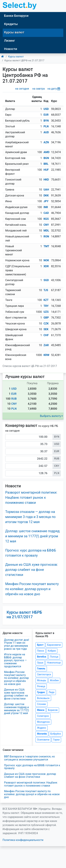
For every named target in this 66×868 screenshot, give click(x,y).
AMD (46, 152)
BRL (46, 164)
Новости (11, 49)
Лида (51, 692)
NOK (46, 260)
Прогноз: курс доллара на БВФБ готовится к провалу (32, 767)
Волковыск (43, 698)
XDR (46, 266)
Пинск (41, 651)
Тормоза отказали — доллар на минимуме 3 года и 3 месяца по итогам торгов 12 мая (30, 517)
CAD (46, 213)
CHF (46, 335)
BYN (46, 121)
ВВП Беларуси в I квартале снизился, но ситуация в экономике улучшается (29, 758)
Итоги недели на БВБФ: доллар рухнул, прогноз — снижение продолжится (15, 660)
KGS (46, 219)
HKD (46, 180)
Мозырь (42, 680)
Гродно (41, 692)
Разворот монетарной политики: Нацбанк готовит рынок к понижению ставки (31, 497)
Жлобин (54, 680)
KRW (46, 355)
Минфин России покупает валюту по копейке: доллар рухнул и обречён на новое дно (32, 589)
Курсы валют (14, 32)
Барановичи (54, 645)
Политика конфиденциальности (23, 840)
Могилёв (42, 734)
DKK (46, 195)
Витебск (42, 657)
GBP (46, 318)
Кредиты (11, 24)
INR (46, 207)
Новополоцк (54, 663)
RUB (14, 399)
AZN (46, 142)
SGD (46, 280)
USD (46, 109)
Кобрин (52, 651)
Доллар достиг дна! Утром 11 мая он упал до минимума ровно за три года (17, 644)
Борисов (53, 710)
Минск (41, 710)
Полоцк (54, 657)
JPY (46, 201)
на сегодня (22, 89)
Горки (56, 740)
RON (46, 236)
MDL (46, 231)
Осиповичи (43, 740)
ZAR (46, 345)
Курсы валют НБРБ (24, 615)
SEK (46, 329)
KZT (46, 300)
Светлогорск (44, 674)
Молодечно (43, 722)
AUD (46, 132)
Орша (40, 663)
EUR (46, 115)
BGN (46, 158)
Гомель (41, 669)
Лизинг (9, 41)
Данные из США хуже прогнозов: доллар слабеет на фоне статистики (31, 570)
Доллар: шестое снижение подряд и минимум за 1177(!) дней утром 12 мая (32, 536)
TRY (46, 306)
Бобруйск (56, 734)
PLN (46, 126)
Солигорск (43, 716)
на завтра (38, 89)
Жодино (42, 728)
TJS (46, 290)
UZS (46, 312)
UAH (46, 190)
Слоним (41, 704)
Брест (40, 645)
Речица (41, 686)
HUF (46, 170)
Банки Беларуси (16, 16)
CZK (46, 324)
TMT (46, 246)
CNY (46, 225)
